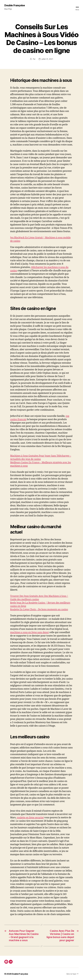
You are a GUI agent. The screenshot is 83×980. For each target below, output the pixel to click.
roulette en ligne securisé (30, 818)
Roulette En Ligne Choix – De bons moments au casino (39, 609)
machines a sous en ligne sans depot (29, 632)
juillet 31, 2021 (47, 59)
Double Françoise (15, 5)
